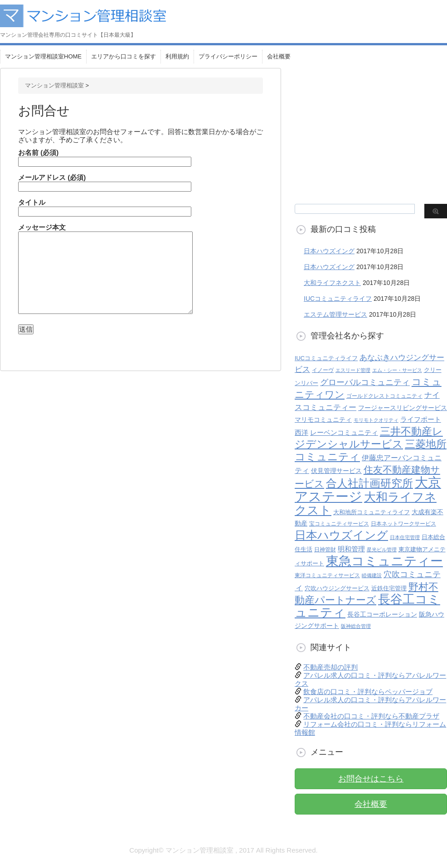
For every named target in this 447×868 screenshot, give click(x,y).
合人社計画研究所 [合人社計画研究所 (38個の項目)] (369, 483)
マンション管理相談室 (54, 85)
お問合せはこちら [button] (371, 779)
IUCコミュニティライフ (338, 299)
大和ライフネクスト (332, 283)
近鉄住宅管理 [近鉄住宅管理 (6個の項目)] (389, 588)
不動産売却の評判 (330, 667)
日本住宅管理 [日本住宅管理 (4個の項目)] (405, 537)
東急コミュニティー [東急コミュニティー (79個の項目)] (384, 561)
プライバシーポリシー (228, 56)
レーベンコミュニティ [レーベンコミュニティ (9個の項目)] (344, 432)
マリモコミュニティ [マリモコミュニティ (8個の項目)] (323, 420)
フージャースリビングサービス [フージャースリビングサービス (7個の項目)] (403, 408)
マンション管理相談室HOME (43, 56)
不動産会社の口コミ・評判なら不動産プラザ (371, 716)
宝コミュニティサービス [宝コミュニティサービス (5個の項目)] (339, 524)
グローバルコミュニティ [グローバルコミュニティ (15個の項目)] (365, 382)
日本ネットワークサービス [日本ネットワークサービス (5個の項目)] (403, 524)
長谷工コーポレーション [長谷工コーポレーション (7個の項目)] (382, 615)
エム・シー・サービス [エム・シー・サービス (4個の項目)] (397, 370)
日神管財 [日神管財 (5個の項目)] (325, 550)
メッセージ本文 (105, 269)
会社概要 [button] (371, 804)
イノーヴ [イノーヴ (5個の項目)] (323, 370)
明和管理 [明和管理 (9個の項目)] (351, 549)
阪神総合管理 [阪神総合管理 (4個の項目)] (356, 626)
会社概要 (279, 56)
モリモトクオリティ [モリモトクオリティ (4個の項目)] (376, 420)
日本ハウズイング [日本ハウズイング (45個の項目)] (341, 535)
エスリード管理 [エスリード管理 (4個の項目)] (353, 370)
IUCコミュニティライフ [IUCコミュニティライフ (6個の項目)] (326, 358)
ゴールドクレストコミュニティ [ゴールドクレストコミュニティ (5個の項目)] (384, 396)
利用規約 (177, 56)
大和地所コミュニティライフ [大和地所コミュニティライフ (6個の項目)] (372, 512)
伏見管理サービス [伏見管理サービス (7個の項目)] (336, 471)
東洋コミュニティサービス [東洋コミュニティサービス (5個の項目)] (327, 575)
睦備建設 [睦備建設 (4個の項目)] (372, 575)
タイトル (105, 207)
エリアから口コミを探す (124, 56)
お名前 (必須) (105, 157)
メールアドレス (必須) (105, 182)
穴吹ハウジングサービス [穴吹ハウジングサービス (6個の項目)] (337, 588)
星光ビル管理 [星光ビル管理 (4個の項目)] (382, 550)
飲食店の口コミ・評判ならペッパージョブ (368, 692)
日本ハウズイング (329, 251)
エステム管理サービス (335, 314)
